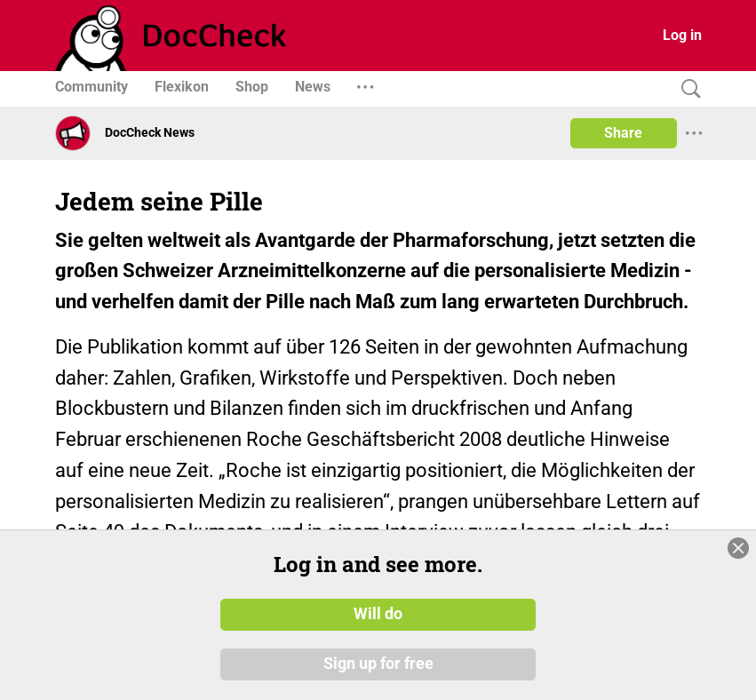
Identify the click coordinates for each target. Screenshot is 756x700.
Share (623, 133)
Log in (682, 35)
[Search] (687, 89)
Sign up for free (378, 664)
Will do (378, 614)
